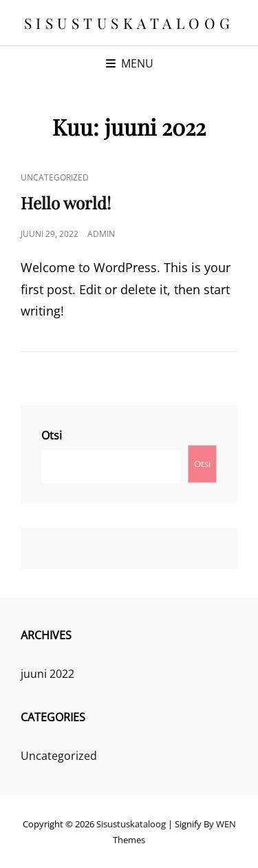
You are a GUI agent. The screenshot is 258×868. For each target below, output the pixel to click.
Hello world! (66, 203)
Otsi (52, 435)
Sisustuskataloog (129, 23)
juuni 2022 (47, 674)
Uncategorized (55, 177)
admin (101, 234)
